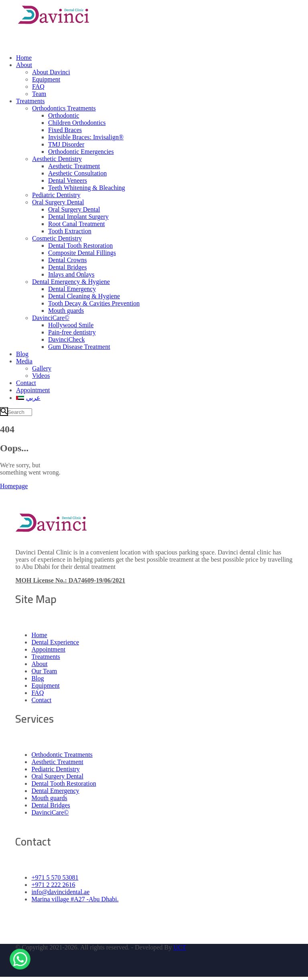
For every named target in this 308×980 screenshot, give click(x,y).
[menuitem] (162, 398)
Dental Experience (55, 642)
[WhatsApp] (20, 958)
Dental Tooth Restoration (64, 783)
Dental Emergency (55, 791)
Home (39, 635)
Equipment (45, 686)
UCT (180, 947)
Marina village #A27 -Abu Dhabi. (75, 899)
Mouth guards (49, 798)
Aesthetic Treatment (57, 762)
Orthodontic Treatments (62, 755)
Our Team (44, 671)
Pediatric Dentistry (55, 769)
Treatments (46, 657)
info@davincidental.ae (60, 892)
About (39, 664)
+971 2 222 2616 (53, 885)
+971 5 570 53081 (55, 877)
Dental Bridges (51, 805)
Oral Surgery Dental (57, 776)
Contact (41, 700)
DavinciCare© (50, 812)
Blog (37, 678)
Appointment (48, 649)
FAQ (37, 693)
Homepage (14, 486)
